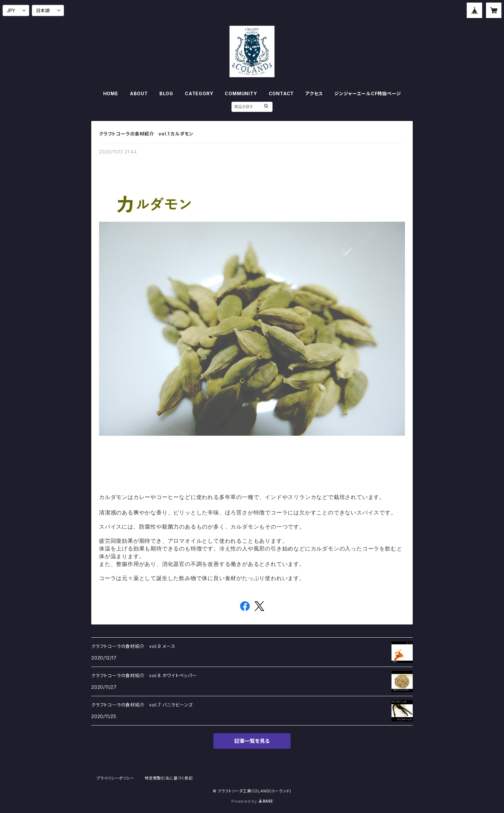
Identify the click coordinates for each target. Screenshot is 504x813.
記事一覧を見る (252, 741)
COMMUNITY (241, 93)
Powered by (252, 801)
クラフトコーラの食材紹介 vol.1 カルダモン (146, 134)
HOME (111, 93)
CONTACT (281, 93)
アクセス (314, 93)
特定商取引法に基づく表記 (169, 778)
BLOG (166, 93)
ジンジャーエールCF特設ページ (368, 93)
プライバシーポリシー (115, 778)
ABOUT (139, 93)
